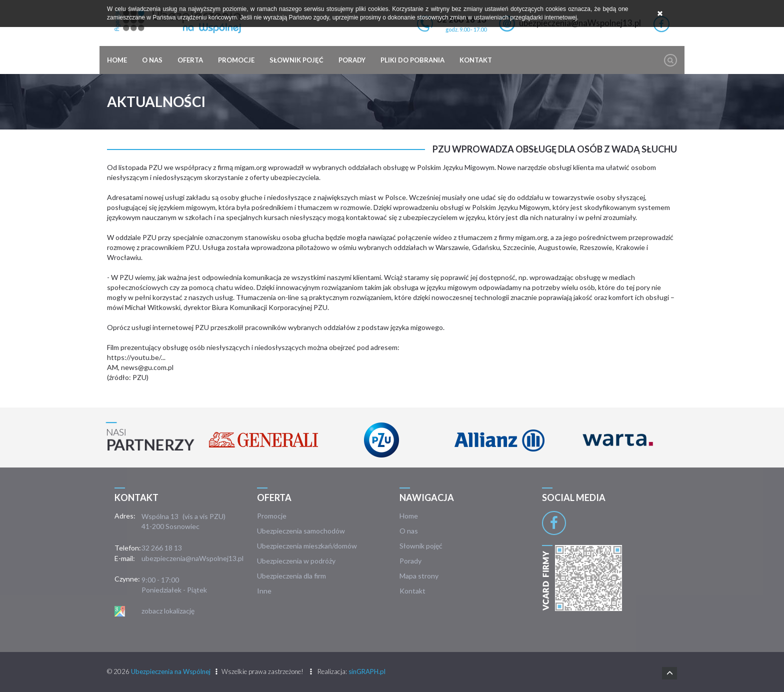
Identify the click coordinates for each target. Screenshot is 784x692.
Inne (264, 591)
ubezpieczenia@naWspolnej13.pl (192, 558)
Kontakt (476, 60)
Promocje (236, 60)
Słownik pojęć (296, 60)
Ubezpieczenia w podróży (296, 561)
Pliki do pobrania (412, 60)
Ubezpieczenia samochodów (301, 531)
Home (117, 60)
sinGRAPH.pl (367, 671)
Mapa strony (419, 576)
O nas (152, 60)
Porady (352, 60)
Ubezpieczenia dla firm (291, 576)
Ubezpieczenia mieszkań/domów (307, 546)
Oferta (190, 60)
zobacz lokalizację (168, 611)
